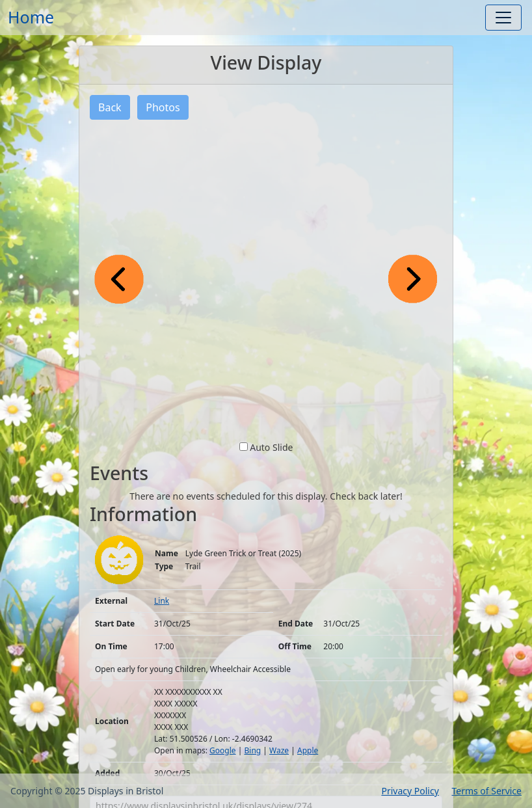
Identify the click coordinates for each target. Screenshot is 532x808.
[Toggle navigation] (503, 18)
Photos (163, 107)
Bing (252, 750)
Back (110, 107)
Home (31, 17)
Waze (279, 750)
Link (162, 601)
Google (223, 750)
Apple (308, 750)
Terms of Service (486, 791)
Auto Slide (271, 447)
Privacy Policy (410, 791)
